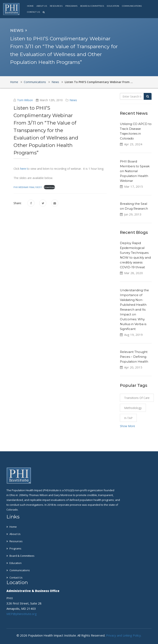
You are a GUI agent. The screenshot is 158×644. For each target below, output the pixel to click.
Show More (127, 426)
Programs (71, 6)
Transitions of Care (137, 398)
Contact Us (33, 12)
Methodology (133, 408)
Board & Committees (92, 6)
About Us (42, 6)
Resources (56, 6)
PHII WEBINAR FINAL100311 (28, 187)
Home (30, 6)
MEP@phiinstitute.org (22, 614)
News (55, 82)
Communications (132, 6)
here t (24, 169)
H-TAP (128, 418)
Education (113, 6)
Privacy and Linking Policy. (124, 635)
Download (49, 187)
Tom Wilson (25, 100)
